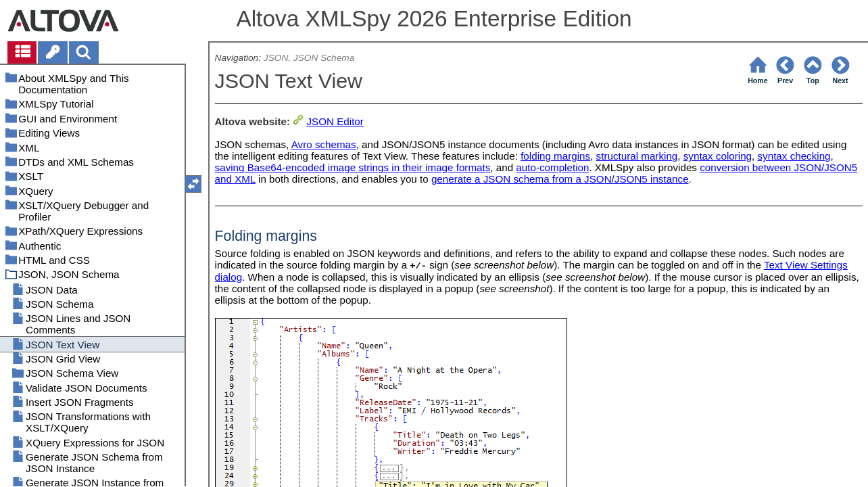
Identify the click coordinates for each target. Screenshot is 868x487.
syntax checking (794, 156)
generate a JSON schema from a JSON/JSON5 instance (560, 179)
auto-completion (552, 167)
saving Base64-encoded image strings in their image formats (353, 167)
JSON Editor (335, 121)
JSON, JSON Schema (309, 58)
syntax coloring (718, 156)
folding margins (555, 156)
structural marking (637, 156)
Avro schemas (324, 144)
